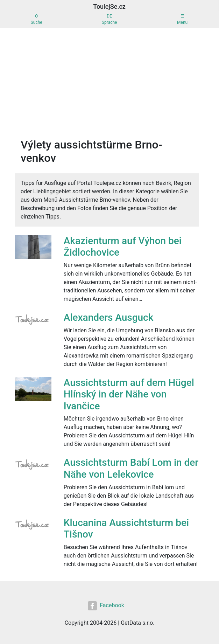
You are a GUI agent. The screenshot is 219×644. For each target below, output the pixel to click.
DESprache (109, 19)
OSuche (37, 19)
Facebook (106, 606)
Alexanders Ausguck (109, 317)
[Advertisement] (109, 81)
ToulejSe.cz (109, 6)
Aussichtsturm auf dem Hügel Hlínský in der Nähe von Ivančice (129, 394)
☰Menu (182, 19)
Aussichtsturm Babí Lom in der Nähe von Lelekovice (131, 468)
